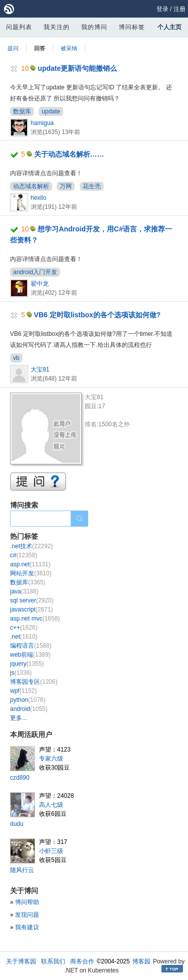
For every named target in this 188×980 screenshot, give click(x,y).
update (51, 111)
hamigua (42, 123)
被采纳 (69, 48)
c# (24, 555)
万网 (66, 186)
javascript (31, 609)
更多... (19, 718)
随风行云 (22, 870)
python (28, 700)
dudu (17, 824)
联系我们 (53, 961)
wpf (23, 691)
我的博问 (94, 27)
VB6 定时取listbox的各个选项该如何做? (98, 315)
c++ (24, 628)
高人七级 (51, 805)
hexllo (38, 198)
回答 (40, 48)
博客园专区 (34, 682)
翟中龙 (40, 284)
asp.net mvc (35, 619)
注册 (179, 9)
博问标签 (132, 27)
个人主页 (169, 27)
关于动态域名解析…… (69, 154)
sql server (32, 600)
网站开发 (31, 573)
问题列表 (19, 27)
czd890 (20, 778)
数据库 (22, 111)
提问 (13, 48)
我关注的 (57, 27)
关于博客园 (21, 961)
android (29, 709)
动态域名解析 (31, 186)
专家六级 (51, 759)
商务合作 (82, 961)
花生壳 (92, 186)
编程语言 (31, 646)
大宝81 (40, 370)
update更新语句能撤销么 (77, 68)
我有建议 (27, 927)
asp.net (30, 564)
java (24, 591)
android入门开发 (35, 272)
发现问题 (27, 915)
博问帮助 (27, 902)
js (21, 673)
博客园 (141, 961)
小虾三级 (51, 851)
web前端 (30, 655)
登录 (162, 9)
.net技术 (31, 546)
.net (24, 637)
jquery (27, 664)
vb (16, 358)
